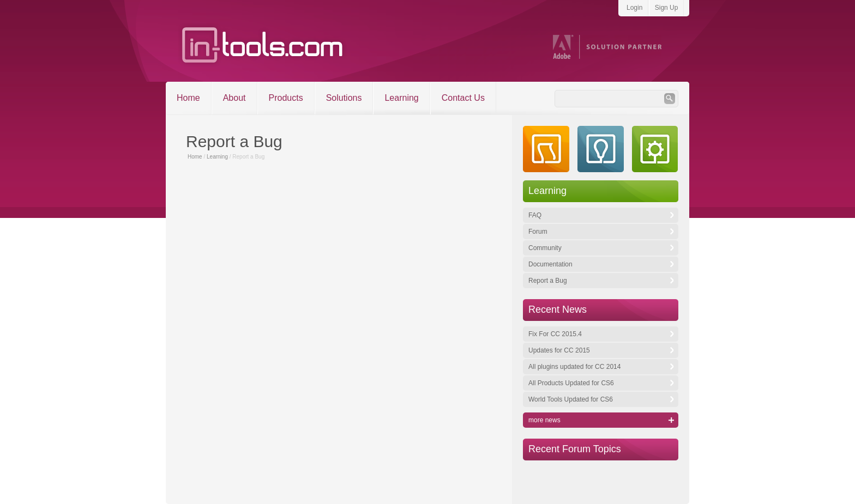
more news (544, 420)
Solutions (344, 98)
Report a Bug (548, 281)
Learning (401, 98)
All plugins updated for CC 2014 (574, 367)
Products (286, 98)
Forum (538, 232)
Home (188, 98)
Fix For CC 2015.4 (555, 334)
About (234, 98)
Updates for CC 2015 (559, 350)
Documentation (550, 264)
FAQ (535, 215)
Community (545, 248)
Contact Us (463, 98)
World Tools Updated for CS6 (571, 399)
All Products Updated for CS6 (571, 383)
